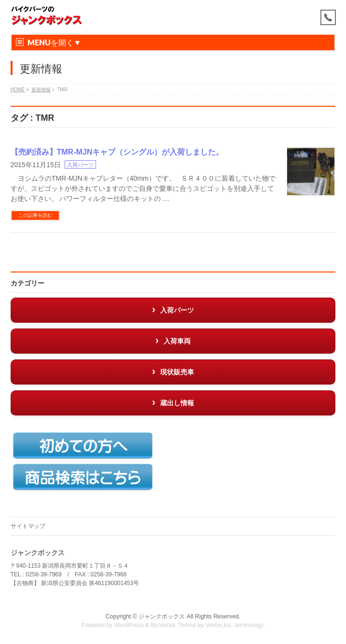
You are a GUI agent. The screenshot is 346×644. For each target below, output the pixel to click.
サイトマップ (28, 526)
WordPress (129, 625)
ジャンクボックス (162, 616)
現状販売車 (177, 372)
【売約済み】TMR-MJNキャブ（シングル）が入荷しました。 (117, 152)
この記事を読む (35, 215)
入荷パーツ (80, 165)
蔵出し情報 (177, 403)
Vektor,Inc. (220, 625)
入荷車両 (177, 341)
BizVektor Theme (173, 625)
